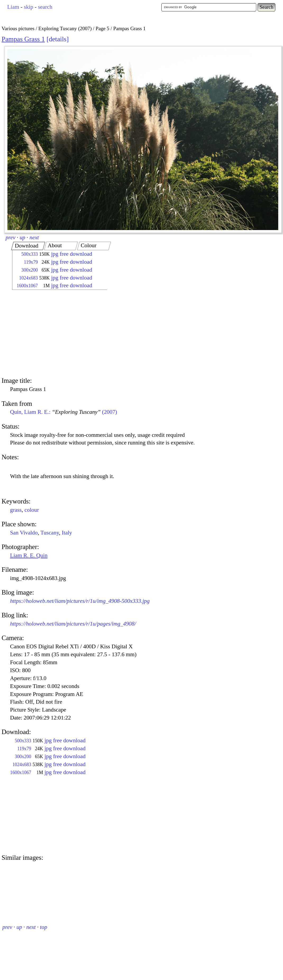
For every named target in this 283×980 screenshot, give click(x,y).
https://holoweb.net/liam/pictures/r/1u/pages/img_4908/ (73, 624)
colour (32, 510)
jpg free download (72, 254)
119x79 (31, 262)
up (22, 237)
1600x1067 (27, 286)
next (34, 237)
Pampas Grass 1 (23, 39)
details (58, 39)
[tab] (28, 246)
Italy (67, 533)
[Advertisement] (55, 334)
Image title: (17, 381)
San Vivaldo (24, 533)
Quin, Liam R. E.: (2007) (64, 412)
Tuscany (50, 533)
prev (10, 237)
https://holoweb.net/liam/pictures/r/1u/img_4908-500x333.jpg (80, 601)
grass (16, 510)
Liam (13, 7)
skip (29, 7)
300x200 (30, 270)
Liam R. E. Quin (29, 555)
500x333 (30, 254)
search (45, 7)
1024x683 (28, 278)
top (44, 927)
